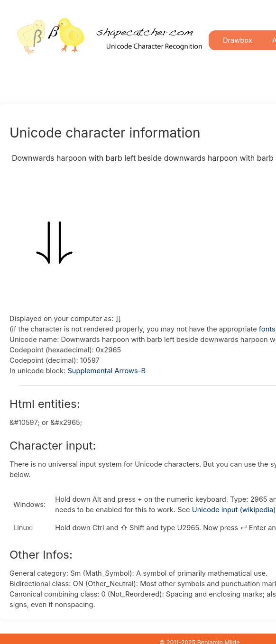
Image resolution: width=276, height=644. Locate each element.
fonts (267, 329)
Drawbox (238, 40)
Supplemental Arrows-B (106, 371)
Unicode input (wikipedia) (234, 510)
